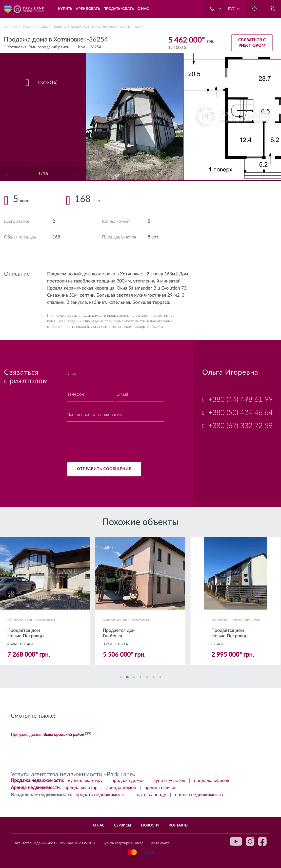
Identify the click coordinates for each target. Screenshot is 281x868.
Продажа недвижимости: (38, 781)
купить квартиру (85, 781)
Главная (11, 27)
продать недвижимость (101, 795)
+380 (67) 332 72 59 (240, 426)
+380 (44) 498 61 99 (240, 399)
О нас (99, 825)
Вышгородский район (74, 27)
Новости (150, 825)
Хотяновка (106, 27)
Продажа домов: (47, 735)
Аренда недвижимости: (36, 788)
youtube (236, 841)
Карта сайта (159, 843)
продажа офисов (212, 781)
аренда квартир (81, 788)
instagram (250, 841)
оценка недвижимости (199, 795)
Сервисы (123, 825)
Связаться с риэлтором (252, 42)
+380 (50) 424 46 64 (240, 413)
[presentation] (106, 439)
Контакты (178, 825)
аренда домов (121, 788)
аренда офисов (161, 788)
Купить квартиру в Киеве (123, 843)
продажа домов (128, 781)
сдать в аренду (150, 795)
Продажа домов (36, 27)
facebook (262, 841)
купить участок (169, 781)
